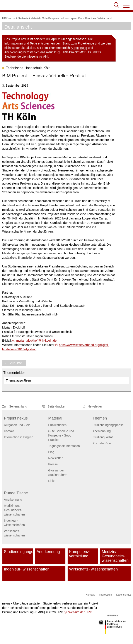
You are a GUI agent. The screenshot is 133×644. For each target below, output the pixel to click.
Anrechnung (79, 48)
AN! (46, 57)
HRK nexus (9, 18)
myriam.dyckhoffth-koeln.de (36, 341)
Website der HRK (80, 612)
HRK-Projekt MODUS (76, 52)
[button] (127, 5)
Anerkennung (13, 52)
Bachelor (90, 249)
